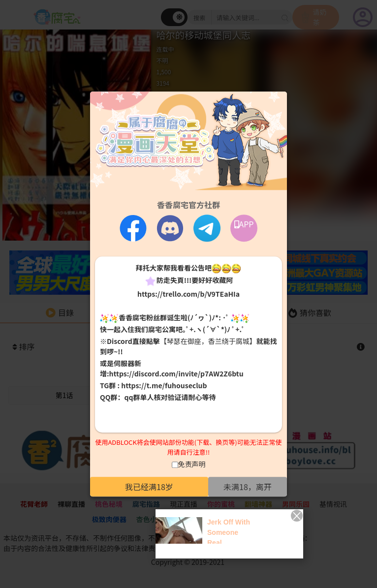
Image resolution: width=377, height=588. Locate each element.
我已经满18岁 (149, 487)
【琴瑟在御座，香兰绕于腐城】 (208, 341)
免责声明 (192, 464)
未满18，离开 (248, 487)
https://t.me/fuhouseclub (164, 386)
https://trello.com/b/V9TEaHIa (188, 294)
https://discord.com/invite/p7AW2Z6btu (176, 374)
